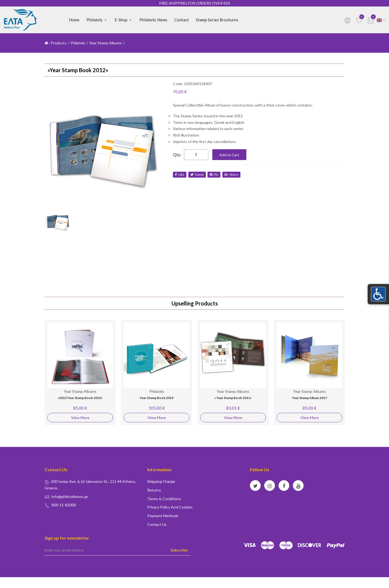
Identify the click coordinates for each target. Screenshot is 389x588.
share (233, 175)
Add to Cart (229, 155)
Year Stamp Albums (106, 43)
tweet (198, 175)
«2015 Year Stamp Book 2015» (80, 398)
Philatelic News (153, 20)
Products (59, 43)
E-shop (123, 20)
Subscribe (179, 550)
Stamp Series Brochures (217, 20)
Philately (97, 20)
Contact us (157, 524)
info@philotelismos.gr (70, 496)
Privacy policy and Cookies (170, 507)
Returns (154, 490)
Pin (215, 175)
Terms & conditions (164, 499)
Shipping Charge (161, 481)
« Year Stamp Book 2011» (233, 398)
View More (80, 418)
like (180, 175)
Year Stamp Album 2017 (310, 398)
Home (74, 20)
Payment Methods (163, 516)
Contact (182, 20)
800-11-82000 (64, 505)
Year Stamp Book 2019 (157, 398)
